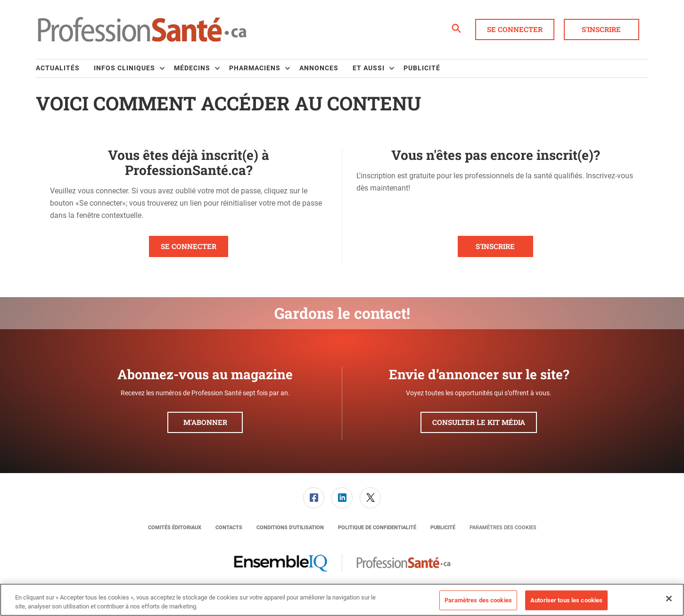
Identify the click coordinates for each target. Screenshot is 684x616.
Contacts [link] (229, 528)
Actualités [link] (58, 68)
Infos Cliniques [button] (124, 68)
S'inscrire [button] (601, 29)
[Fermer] (669, 599)
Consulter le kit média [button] (479, 422)
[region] (342, 600)
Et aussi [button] (369, 68)
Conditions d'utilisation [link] (290, 528)
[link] (314, 498)
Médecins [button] (192, 68)
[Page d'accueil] (142, 30)
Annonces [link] (319, 68)
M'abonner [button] (205, 422)
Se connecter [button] (515, 29)
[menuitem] (65, 68)
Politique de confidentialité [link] (377, 528)
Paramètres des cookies (503, 528)
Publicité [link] (422, 68)
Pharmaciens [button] (255, 68)
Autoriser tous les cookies (566, 600)
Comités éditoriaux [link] (175, 528)
